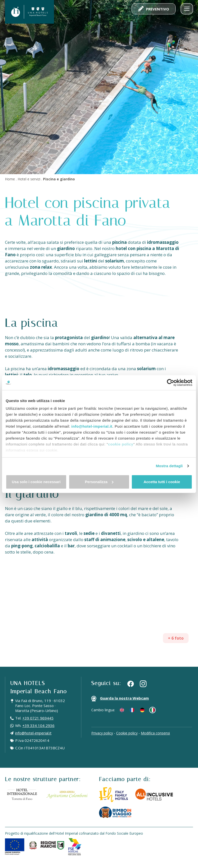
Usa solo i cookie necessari (36, 482)
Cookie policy (127, 733)
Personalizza (99, 482)
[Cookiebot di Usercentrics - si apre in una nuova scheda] (171, 383)
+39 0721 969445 (38, 718)
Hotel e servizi (29, 179)
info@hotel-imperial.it (92, 426)
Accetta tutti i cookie (162, 482)
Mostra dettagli (169, 466)
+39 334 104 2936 (38, 725)
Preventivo (154, 9)
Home (10, 179)
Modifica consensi (155, 733)
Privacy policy (102, 733)
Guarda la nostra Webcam (120, 698)
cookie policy (121, 444)
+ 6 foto (176, 638)
